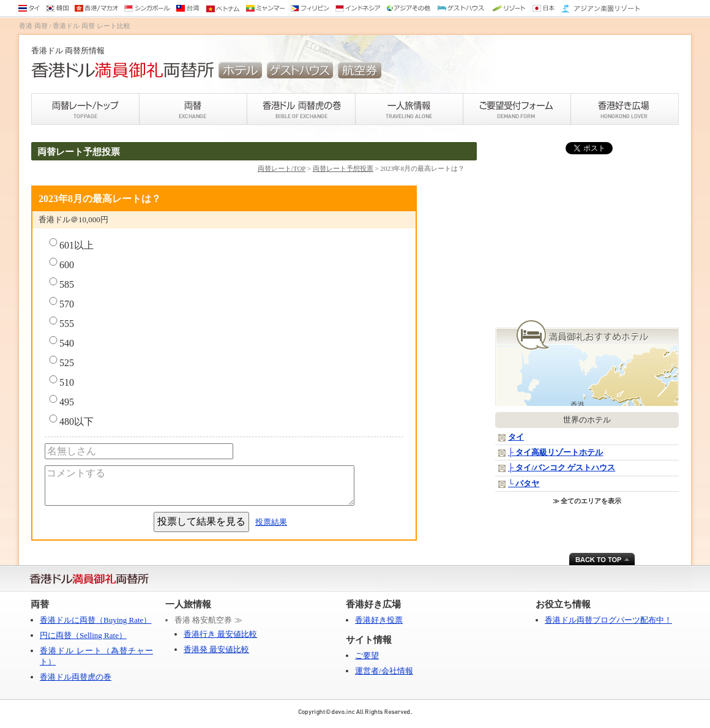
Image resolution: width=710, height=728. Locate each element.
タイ (516, 437)
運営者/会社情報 (384, 671)
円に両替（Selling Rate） (83, 635)
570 (61, 303)
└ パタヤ (524, 483)
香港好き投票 (379, 620)
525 (61, 362)
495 (61, 401)
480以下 (70, 421)
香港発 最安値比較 (216, 649)
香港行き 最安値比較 (220, 634)
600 (61, 264)
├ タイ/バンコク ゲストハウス (562, 467)
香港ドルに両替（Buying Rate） (95, 620)
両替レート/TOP (282, 168)
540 (61, 342)
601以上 (70, 244)
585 (61, 283)
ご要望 (367, 655)
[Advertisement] (587, 238)
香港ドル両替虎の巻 (76, 677)
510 (61, 381)
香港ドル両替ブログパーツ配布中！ (608, 620)
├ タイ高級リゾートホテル (555, 452)
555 (61, 323)
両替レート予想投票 (343, 168)
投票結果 (271, 522)
